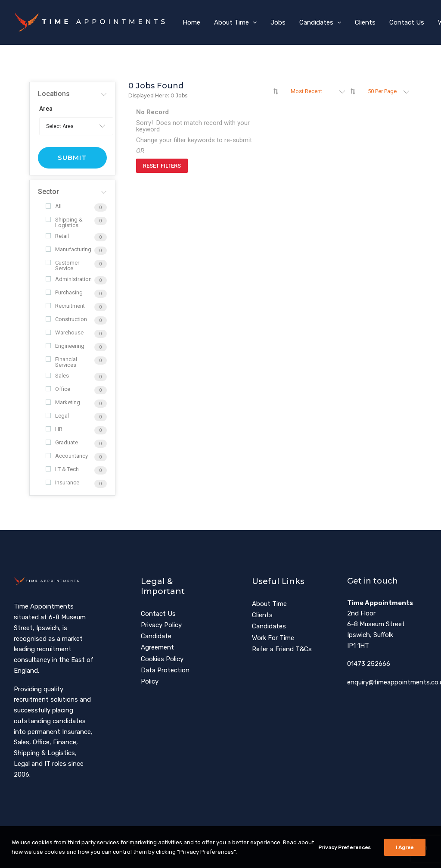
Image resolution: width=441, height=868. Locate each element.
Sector (48, 192)
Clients (365, 22)
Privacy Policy (161, 625)
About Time (235, 22)
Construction (66, 319)
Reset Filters (162, 166)
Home (191, 22)
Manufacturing (68, 249)
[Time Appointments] (92, 22)
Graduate (62, 442)
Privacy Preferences (345, 854)
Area (46, 109)
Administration (69, 279)
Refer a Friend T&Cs (282, 649)
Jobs (278, 22)
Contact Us (407, 22)
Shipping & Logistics (64, 222)
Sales (57, 376)
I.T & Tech (62, 469)
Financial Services (61, 362)
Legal (57, 416)
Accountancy (67, 456)
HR (54, 429)
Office (58, 389)
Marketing (63, 402)
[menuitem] (191, 22)
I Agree (405, 854)
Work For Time (273, 638)
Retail (57, 236)
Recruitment (65, 306)
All (54, 206)
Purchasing (64, 292)
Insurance (62, 482)
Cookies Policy (162, 659)
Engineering (65, 346)
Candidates (320, 22)
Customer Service (62, 265)
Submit (72, 158)
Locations (54, 94)
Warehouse (65, 333)
